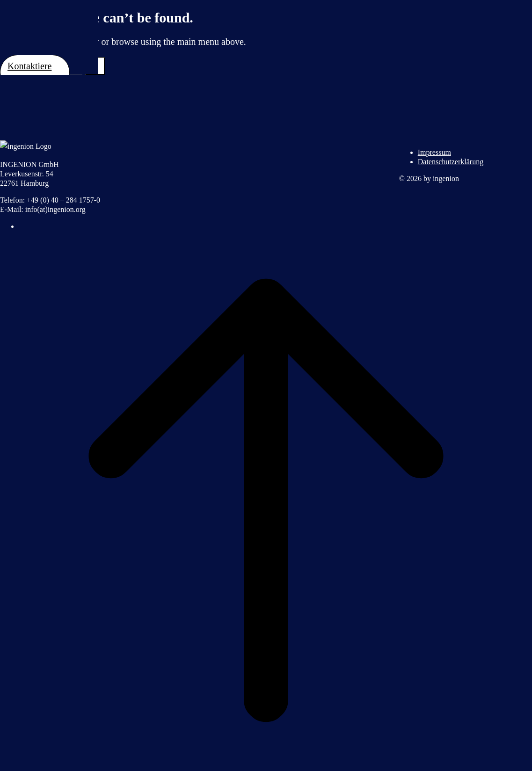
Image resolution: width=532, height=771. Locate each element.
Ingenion (49, 27)
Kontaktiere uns (29, 72)
